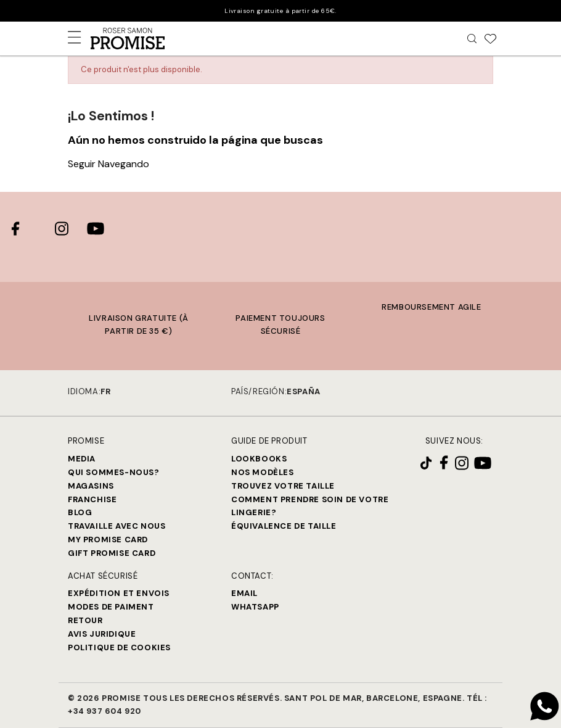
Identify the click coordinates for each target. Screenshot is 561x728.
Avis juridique (102, 634)
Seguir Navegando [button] (109, 164)
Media (82, 459)
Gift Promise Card (112, 553)
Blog (80, 512)
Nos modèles (263, 472)
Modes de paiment (111, 607)
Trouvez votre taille (283, 486)
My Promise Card (108, 540)
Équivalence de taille (284, 526)
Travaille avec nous (117, 526)
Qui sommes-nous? (114, 472)
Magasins (91, 486)
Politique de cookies (119, 647)
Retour (85, 620)
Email (244, 593)
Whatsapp (255, 607)
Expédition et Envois (119, 593)
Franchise (92, 499)
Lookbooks (259, 459)
